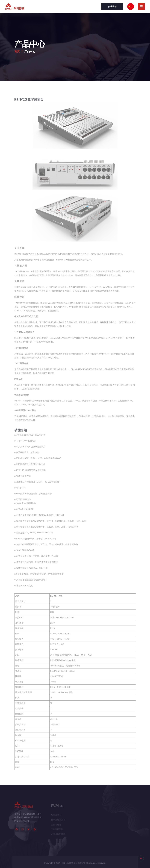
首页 (19, 51)
